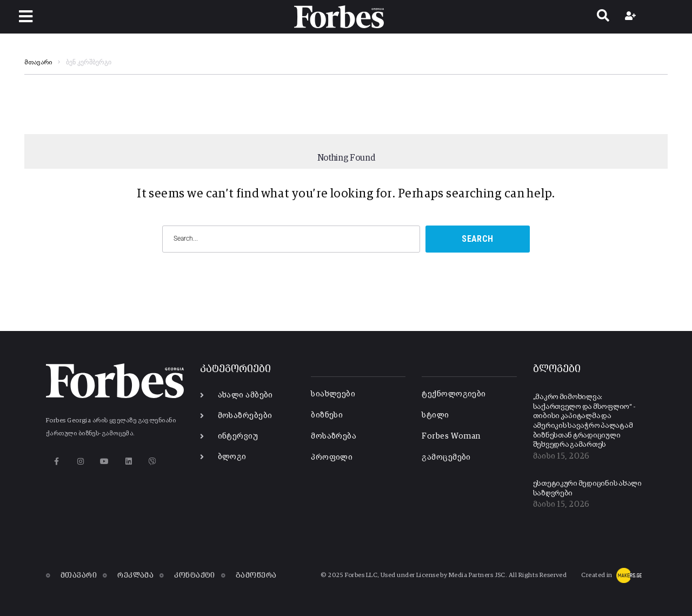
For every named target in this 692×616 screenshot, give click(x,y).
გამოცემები (446, 457)
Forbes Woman (451, 436)
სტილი (435, 415)
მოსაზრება (334, 436)
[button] (26, 16)
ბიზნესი (327, 415)
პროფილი (332, 457)
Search (477, 239)
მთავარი (38, 63)
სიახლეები (333, 394)
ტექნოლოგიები (454, 394)
